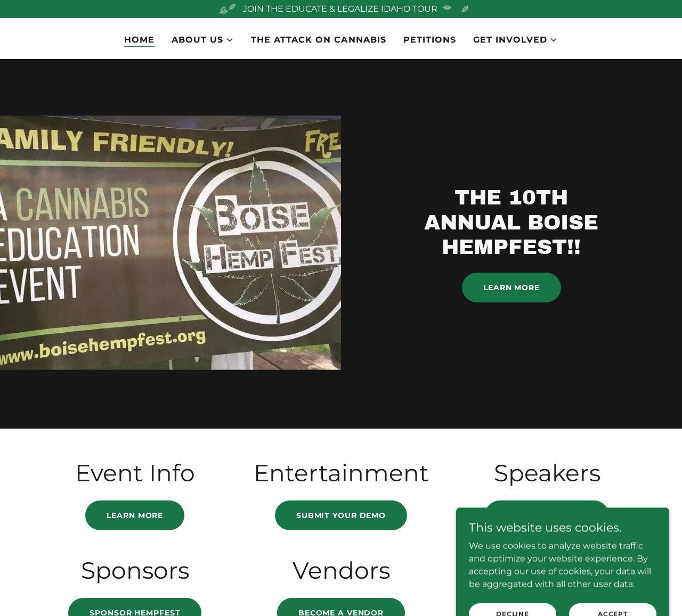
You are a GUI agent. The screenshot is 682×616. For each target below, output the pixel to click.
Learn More (511, 288)
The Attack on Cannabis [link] (318, 40)
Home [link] (139, 40)
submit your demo (341, 515)
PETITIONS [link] (430, 40)
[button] (203, 40)
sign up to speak (547, 515)
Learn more (135, 515)
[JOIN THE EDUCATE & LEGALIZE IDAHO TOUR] (341, 9)
